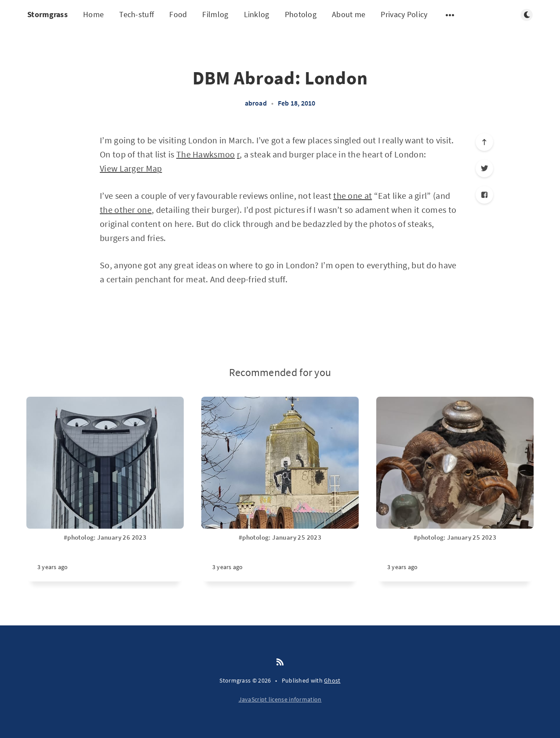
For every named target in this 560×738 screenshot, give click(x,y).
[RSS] (280, 662)
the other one (126, 210)
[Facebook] (484, 195)
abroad (256, 103)
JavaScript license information (280, 699)
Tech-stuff (136, 14)
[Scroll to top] (484, 142)
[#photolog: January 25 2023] (280, 557)
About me (349, 14)
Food (178, 14)
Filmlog (215, 14)
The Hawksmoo (206, 154)
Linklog (257, 14)
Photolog (301, 14)
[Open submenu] (450, 15)
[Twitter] (484, 168)
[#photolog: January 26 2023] (105, 557)
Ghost (332, 680)
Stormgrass (47, 14)
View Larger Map (131, 168)
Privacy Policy (404, 14)
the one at (353, 195)
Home (93, 14)
